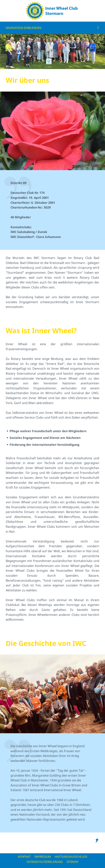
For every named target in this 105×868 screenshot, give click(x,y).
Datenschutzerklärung (45, 862)
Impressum (43, 857)
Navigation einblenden (24, 28)
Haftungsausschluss (71, 857)
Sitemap (72, 862)
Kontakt (24, 857)
